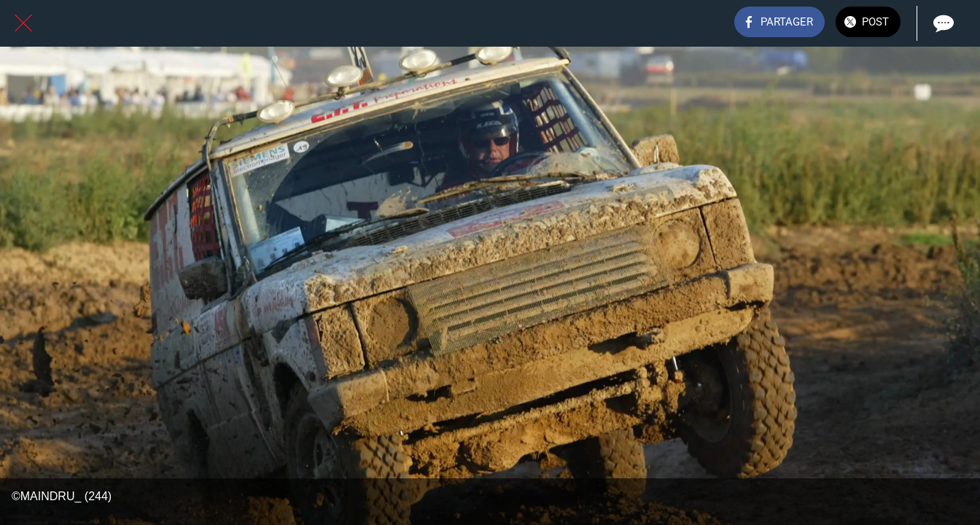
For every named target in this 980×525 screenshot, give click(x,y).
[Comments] (942, 23)
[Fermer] (23, 23)
